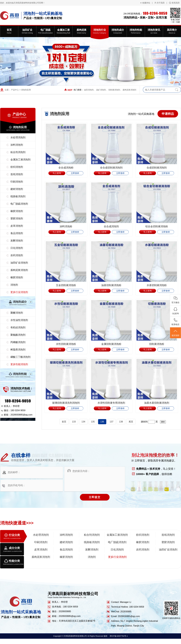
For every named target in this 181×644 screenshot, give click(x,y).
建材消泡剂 (17, 189)
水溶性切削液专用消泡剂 (111, 403)
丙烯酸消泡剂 (18, 342)
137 (112, 422)
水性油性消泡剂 (19, 320)
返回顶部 (175, 333)
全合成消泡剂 (111, 226)
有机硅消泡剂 (18, 327)
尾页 (131, 422)
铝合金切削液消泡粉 (157, 226)
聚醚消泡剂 (17, 313)
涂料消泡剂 (17, 145)
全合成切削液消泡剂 (111, 168)
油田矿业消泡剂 (19, 263)
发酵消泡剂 (17, 241)
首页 (64, 422)
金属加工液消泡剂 (20, 160)
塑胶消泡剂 (17, 219)
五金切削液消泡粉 (66, 285)
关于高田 (161, 3)
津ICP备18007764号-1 (119, 636)
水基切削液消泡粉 (157, 285)
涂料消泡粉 (66, 226)
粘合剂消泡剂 (18, 152)
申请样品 (168, 114)
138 (121, 422)
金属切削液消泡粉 (111, 344)
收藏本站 (146, 3)
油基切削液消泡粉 (111, 285)
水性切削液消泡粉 (66, 344)
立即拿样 (75, 173)
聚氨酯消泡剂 (18, 335)
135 (93, 422)
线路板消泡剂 (18, 196)
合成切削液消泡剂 (157, 168)
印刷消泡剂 (17, 182)
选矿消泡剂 (101, 90)
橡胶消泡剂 (17, 211)
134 (83, 422)
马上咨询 (57, 173)
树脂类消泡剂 (18, 350)
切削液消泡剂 (114, 90)
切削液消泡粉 (157, 344)
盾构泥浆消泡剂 (129, 90)
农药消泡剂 (17, 255)
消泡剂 (14, 285)
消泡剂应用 (26, 90)
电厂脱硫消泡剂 (19, 204)
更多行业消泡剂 (19, 292)
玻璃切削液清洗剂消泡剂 (66, 403)
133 (74, 422)
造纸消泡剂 (17, 174)
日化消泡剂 (17, 248)
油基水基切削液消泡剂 (157, 403)
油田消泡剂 (89, 90)
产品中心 (15, 90)
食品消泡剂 (17, 233)
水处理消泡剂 (18, 137)
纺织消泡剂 (17, 167)
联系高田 (176, 3)
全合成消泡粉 (66, 168)
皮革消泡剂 (17, 226)
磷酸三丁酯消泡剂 (20, 357)
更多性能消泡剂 (19, 364)
